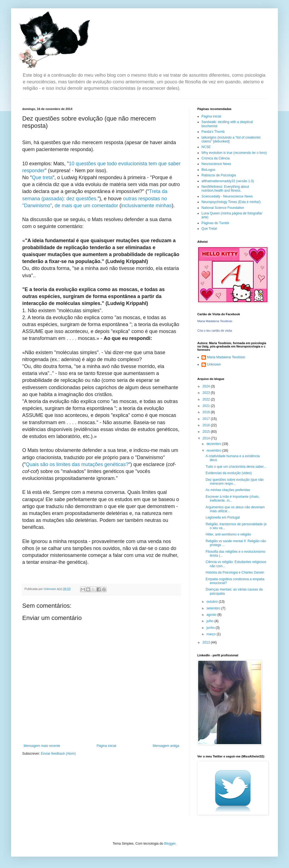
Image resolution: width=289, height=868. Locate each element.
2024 (207, 386)
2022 (207, 399)
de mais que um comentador (86, 206)
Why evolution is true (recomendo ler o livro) (234, 153)
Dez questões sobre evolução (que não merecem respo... (235, 482)
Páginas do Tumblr (215, 223)
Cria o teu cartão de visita (215, 331)
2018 (207, 412)
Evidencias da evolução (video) (229, 473)
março (212, 634)
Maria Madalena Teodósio (215, 321)
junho (211, 628)
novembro (214, 451)
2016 (207, 425)
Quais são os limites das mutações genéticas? (77, 464)
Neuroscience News (216, 164)
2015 (207, 432)
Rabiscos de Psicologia (219, 175)
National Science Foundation (223, 208)
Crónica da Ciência (215, 158)
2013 (207, 642)
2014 (207, 438)
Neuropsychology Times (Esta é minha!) (231, 202)
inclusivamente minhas (146, 206)
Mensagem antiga (166, 746)
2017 (207, 419)
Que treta (42, 177)
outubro (213, 602)
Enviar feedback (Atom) (58, 754)
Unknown (214, 364)
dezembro (214, 444)
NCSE (206, 147)
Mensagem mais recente (42, 746)
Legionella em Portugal (223, 517)
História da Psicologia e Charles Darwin (235, 572)
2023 (207, 393)
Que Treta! (209, 229)
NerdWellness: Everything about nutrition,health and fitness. (225, 189)
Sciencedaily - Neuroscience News (227, 196)
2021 (207, 406)
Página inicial (107, 746)
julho (210, 621)
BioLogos (208, 170)
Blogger (170, 844)
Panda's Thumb (213, 132)
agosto (212, 615)
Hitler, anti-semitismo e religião (228, 534)
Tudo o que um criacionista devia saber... (236, 467)
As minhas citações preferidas (228, 490)
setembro (214, 608)
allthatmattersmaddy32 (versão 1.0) (228, 181)
